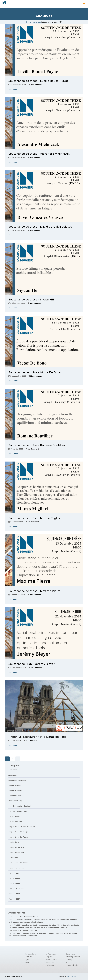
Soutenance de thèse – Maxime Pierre (34, 591)
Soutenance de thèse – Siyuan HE (31, 300)
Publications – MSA (16, 847)
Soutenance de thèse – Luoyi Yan (23, 930)
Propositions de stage (18, 832)
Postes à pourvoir (16, 821)
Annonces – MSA (15, 790)
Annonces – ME (15, 785)
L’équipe (49, 957)
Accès (68, 962)
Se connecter (71, 954)
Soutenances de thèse (18, 863)
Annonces (37, 22)
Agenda (28, 960)
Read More (13, 89)
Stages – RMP (14, 883)
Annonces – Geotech (17, 780)
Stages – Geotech (16, 868)
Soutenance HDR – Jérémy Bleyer (32, 664)
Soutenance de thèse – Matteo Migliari (35, 518)
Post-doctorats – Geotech (20, 806)
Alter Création (71, 976)
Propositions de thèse (18, 837)
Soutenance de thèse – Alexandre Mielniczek (39, 154)
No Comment (36, 84)
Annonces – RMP (15, 796)
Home (29, 22)
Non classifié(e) (15, 801)
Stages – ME (14, 873)
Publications (14, 842)
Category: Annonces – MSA (52, 22)
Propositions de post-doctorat (22, 827)
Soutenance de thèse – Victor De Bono (35, 372)
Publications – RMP (16, 852)
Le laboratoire (31, 954)
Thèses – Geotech (16, 889)
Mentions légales (72, 965)
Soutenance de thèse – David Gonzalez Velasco (40, 227)
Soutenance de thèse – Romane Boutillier (37, 445)
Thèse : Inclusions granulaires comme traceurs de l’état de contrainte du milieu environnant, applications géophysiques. (43, 921)
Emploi (28, 962)
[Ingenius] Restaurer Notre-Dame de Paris (37, 737)
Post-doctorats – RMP (18, 811)
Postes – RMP (14, 816)
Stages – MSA (14, 878)
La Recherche (51, 954)
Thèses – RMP (14, 899)
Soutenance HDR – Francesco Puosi (23, 917)
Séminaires (13, 858)
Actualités (13, 770)
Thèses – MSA (14, 894)
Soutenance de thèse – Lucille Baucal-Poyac (38, 81)
